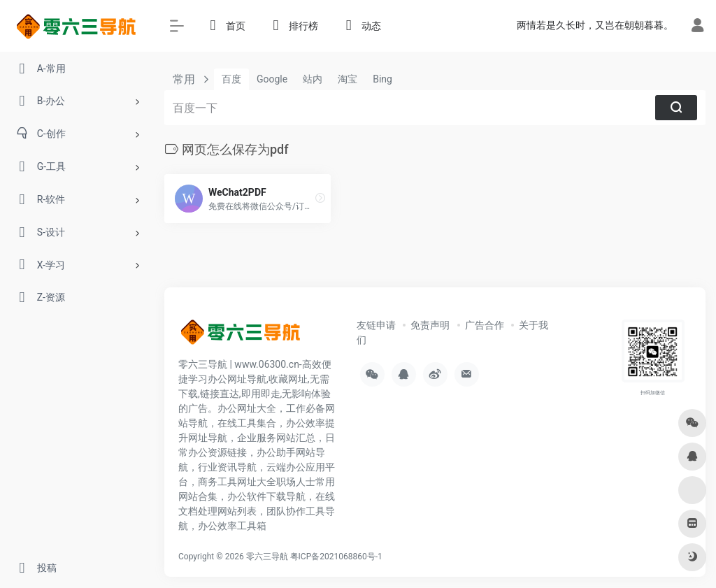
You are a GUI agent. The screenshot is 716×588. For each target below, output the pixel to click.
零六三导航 (267, 557)
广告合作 (485, 325)
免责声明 (430, 325)
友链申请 (376, 325)
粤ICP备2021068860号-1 (336, 557)
